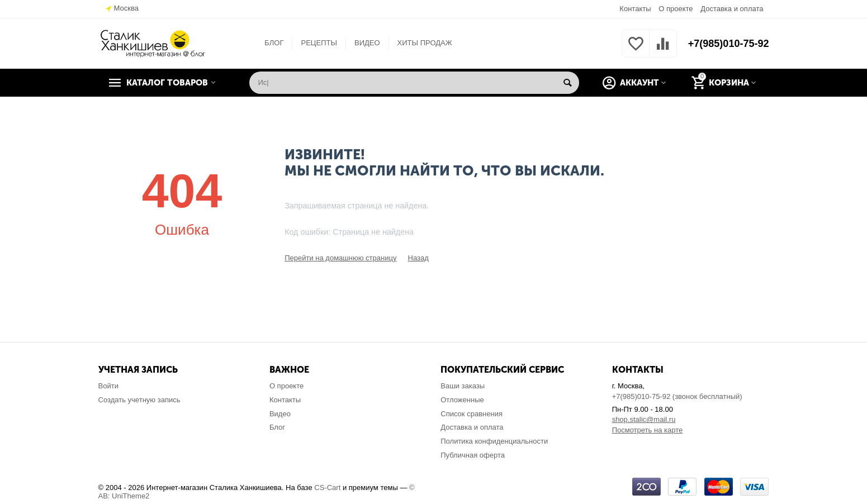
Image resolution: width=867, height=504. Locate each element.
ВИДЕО (367, 43)
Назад (418, 258)
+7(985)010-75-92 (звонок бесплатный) (677, 396)
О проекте (676, 9)
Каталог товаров (167, 83)
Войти (108, 386)
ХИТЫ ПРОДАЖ (425, 43)
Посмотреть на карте (648, 430)
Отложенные (462, 400)
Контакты (635, 9)
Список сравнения (472, 414)
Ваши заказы (463, 386)
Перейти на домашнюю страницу (340, 258)
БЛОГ (274, 43)
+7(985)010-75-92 (729, 44)
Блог (277, 427)
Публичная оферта (473, 455)
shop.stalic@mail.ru (644, 419)
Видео (280, 414)
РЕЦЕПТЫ (319, 43)
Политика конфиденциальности (494, 441)
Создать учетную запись (139, 400)
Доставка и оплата (732, 9)
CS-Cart (327, 488)
